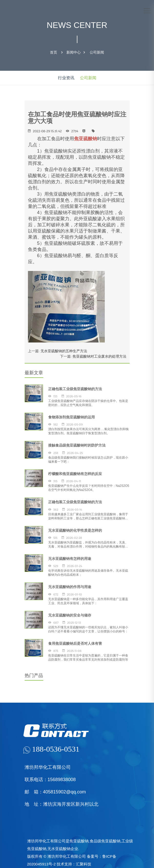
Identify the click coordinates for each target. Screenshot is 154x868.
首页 (54, 52)
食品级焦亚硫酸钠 (105, 841)
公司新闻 (97, 52)
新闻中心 (74, 52)
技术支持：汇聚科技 (74, 864)
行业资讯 (66, 78)
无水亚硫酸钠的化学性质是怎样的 (75, 530)
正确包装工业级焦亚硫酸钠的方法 (75, 389)
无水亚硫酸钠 (59, 849)
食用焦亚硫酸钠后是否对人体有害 (75, 643)
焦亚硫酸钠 (86, 139)
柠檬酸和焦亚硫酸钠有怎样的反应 (75, 474)
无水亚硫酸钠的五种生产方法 (64, 351)
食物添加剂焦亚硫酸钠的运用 (71, 417)
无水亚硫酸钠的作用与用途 (70, 587)
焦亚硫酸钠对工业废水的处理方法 (99, 356)
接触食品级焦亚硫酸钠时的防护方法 (77, 445)
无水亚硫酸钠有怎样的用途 (70, 559)
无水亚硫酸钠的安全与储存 (70, 615)
